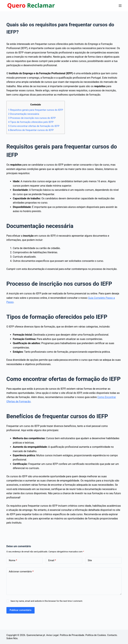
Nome (13, 560)
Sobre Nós (12, 638)
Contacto (112, 635)
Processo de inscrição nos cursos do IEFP (32, 118)
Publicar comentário (21, 610)
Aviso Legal (53, 635)
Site (90, 560)
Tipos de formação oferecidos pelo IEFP (31, 122)
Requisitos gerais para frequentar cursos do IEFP (36, 110)
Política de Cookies (96, 635)
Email (52, 560)
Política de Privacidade (72, 635)
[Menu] (120, 6)
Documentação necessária (24, 114)
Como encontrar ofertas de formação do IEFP (34, 126)
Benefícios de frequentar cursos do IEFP (31, 130)
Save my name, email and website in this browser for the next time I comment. (47, 601)
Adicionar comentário (21, 572)
